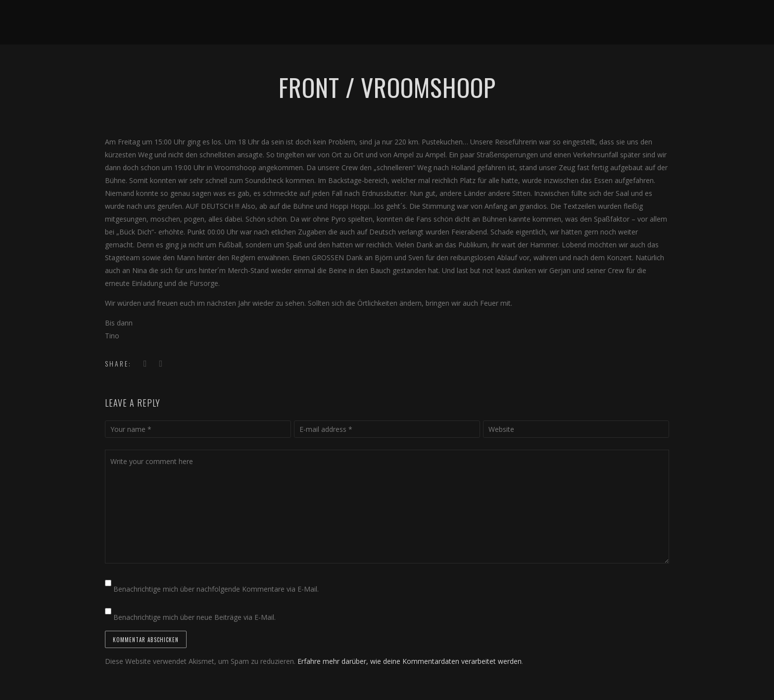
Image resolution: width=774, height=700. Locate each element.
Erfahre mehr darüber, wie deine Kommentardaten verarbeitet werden (410, 661)
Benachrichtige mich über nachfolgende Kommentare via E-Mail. (216, 589)
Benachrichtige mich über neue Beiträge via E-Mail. (194, 617)
